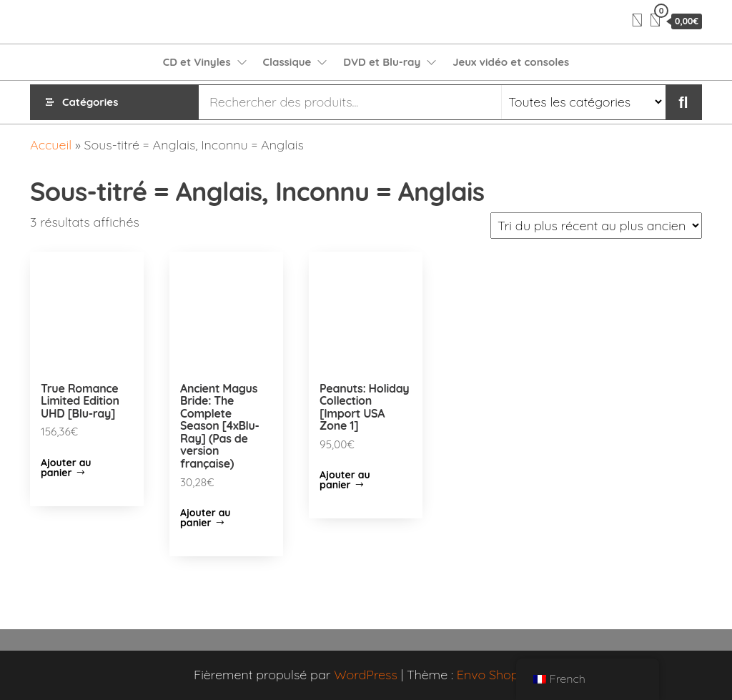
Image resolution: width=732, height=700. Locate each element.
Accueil (51, 145)
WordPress (366, 675)
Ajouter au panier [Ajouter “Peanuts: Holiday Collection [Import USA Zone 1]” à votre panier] (345, 480)
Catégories (90, 102)
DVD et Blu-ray (382, 62)
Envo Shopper (498, 675)
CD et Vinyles (197, 62)
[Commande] (596, 226)
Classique (287, 62)
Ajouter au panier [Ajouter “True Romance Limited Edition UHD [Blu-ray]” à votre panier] (66, 468)
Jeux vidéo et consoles (511, 62)
